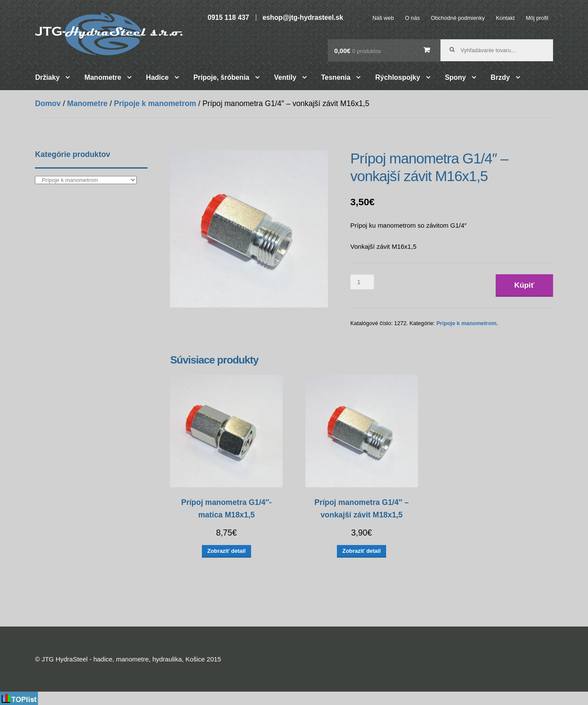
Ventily (285, 77)
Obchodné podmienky (458, 18)
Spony (455, 77)
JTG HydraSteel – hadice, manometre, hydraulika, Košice (109, 34)
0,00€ (358, 51)
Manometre (103, 77)
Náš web (383, 18)
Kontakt (505, 18)
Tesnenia (336, 77)
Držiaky (47, 77)
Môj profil (537, 18)
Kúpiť (524, 285)
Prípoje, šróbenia (221, 77)
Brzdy (500, 77)
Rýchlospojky (398, 77)
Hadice (157, 77)
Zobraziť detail (226, 551)
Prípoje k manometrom (155, 103)
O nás (412, 18)
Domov (48, 103)
